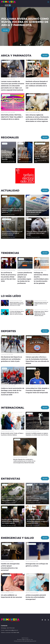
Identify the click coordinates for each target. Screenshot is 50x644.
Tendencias (5, 259)
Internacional (5, 413)
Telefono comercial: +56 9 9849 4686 (10, 633)
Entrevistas (5, 485)
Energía (29, 197)
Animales (29, 219)
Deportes (4, 337)
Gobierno (21, 144)
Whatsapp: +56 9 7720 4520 (8, 628)
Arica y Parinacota (6, 62)
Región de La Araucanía (40, 144)
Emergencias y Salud (7, 219)
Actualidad (5, 144)
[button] (19, 45)
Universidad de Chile (31, 369)
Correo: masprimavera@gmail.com (10, 630)
